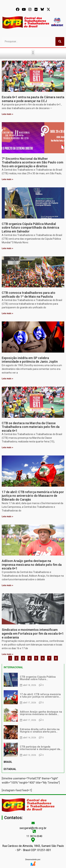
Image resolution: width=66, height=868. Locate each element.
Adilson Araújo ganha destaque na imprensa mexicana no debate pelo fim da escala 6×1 (32, 565)
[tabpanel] (33, 715)
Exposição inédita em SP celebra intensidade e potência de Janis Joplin (30, 360)
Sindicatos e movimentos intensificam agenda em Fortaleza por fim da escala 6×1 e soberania (33, 633)
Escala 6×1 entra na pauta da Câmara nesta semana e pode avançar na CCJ (33, 99)
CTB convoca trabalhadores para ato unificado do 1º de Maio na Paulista (29, 295)
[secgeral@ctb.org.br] (33, 823)
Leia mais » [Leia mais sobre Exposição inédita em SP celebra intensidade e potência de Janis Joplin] (7, 379)
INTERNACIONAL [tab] (13, 667)
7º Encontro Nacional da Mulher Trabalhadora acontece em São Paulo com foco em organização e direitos (32, 162)
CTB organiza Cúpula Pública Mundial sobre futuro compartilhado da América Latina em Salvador (30, 228)
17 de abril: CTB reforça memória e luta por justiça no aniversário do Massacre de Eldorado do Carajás (33, 496)
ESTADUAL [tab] (10, 769)
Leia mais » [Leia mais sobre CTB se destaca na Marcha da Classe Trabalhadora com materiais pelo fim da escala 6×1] (7, 447)
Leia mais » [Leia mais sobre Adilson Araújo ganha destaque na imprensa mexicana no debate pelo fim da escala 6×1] (7, 585)
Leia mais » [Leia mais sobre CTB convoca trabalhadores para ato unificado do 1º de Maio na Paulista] (7, 313)
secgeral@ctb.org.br (33, 828)
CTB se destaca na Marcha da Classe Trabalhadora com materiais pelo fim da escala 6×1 (31, 427)
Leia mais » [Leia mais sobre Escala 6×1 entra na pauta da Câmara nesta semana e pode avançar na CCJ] (7, 114)
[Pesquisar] (60, 41)
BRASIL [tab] (8, 762)
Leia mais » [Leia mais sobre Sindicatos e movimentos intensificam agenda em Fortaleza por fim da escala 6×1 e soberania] (7, 654)
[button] (33, 53)
